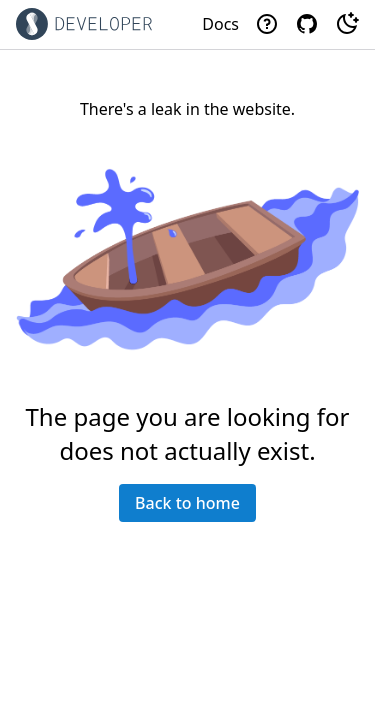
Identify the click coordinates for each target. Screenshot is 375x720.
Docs (220, 24)
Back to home (187, 503)
